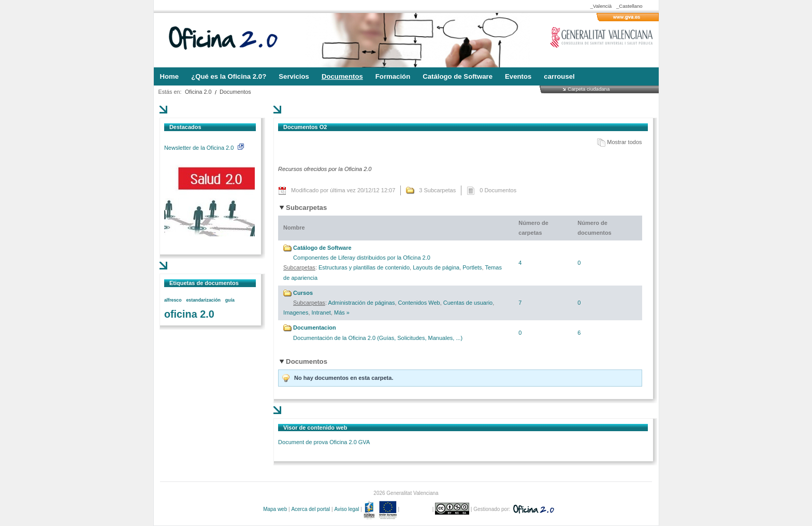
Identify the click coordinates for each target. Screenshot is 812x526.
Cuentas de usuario (468, 303)
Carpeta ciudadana (589, 89)
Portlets (472, 267)
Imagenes (296, 312)
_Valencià (601, 6)
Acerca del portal (310, 509)
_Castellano (629, 6)
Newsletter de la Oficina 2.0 (204, 148)
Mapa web (275, 509)
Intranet (321, 312)
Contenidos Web (419, 303)
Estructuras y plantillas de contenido (364, 267)
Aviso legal (346, 509)
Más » (342, 312)
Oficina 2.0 (198, 92)
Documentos (235, 92)
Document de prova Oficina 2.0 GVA (324, 442)
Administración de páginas (361, 303)
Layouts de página (436, 267)
